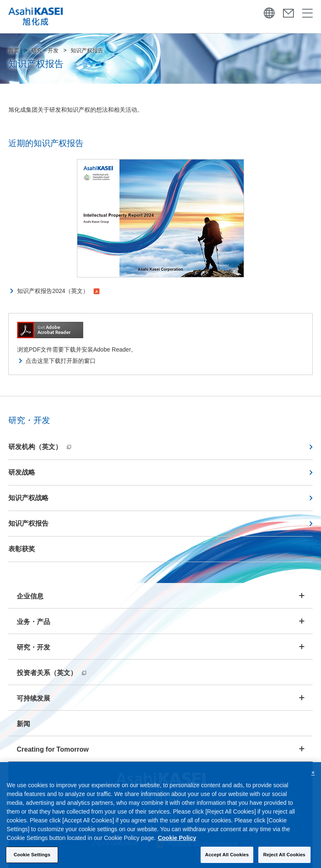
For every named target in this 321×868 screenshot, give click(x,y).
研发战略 (22, 472)
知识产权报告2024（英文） (58, 291)
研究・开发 (45, 50)
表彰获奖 (22, 549)
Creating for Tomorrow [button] (53, 749)
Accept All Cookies (227, 859)
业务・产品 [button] (33, 622)
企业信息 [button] (30, 596)
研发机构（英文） (40, 447)
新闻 (23, 724)
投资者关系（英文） (51, 673)
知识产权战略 (28, 498)
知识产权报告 (28, 523)
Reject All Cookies (284, 859)
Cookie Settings (32, 859)
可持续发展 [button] (33, 698)
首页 (14, 50)
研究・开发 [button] (33, 647)
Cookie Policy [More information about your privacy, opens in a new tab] (177, 842)
